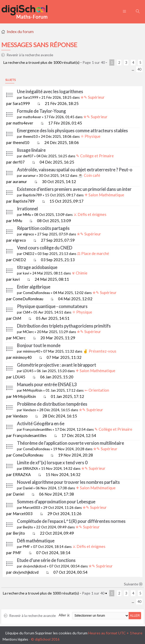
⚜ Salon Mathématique (104, 195)
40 (139, 69)
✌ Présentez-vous (100, 351)
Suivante (133, 584)
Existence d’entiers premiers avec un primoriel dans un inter (74, 189)
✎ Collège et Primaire (95, 156)
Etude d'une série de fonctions (46, 560)
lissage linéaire (31, 150)
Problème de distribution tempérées (52, 404)
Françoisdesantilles (37, 429)
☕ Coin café (89, 175)
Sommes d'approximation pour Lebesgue (56, 502)
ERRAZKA (30, 468)
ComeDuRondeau (36, 293)
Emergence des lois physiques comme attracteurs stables (72, 131)
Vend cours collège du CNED (45, 248)
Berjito (28, 527)
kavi (26, 273)
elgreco (29, 234)
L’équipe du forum (20, 633)
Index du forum (20, 31)
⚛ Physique (90, 136)
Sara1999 (31, 97)
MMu (27, 215)
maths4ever (32, 117)
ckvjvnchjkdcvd (34, 566)
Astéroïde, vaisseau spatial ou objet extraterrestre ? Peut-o (75, 170)
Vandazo (30, 410)
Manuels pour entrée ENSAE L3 (47, 384)
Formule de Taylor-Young (41, 111)
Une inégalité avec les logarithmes (50, 92)
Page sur (94, 62)
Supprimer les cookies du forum (61, 633)
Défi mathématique (36, 541)
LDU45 (28, 371)
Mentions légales (15, 639)
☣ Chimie (80, 273)
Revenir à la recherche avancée (27, 55)
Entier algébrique (34, 287)
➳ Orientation (97, 390)
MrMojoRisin (33, 390)
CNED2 (29, 254)
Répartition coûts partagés (43, 228)
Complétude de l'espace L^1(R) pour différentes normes (71, 521)
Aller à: (64, 615)
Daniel (28, 488)
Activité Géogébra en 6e (41, 424)
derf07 (28, 156)
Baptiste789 (32, 195)
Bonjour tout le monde (39, 345)
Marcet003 (31, 508)
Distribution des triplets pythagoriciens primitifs (64, 326)
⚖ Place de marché (93, 253)
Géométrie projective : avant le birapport (56, 365)
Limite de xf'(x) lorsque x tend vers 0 (52, 463)
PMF (26, 547)
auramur (29, 176)
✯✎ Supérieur (93, 97)
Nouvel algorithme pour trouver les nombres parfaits (68, 482)
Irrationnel (27, 209)
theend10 (30, 136)
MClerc (28, 332)
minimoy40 (31, 351)
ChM (27, 312)
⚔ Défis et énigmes (90, 214)
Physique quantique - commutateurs (52, 306)
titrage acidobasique (37, 267)
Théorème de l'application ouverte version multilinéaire (70, 443)
